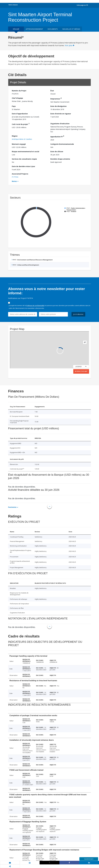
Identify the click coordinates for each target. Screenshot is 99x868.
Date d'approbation (20, 114)
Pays (14, 106)
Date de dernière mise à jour (23, 166)
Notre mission (13, 5)
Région (15, 136)
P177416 (15, 177)
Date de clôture (57, 152)
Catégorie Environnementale (62, 144)
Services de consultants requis (24, 159)
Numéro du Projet (19, 91)
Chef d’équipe (17, 98)
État (52, 91)
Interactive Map (81, 371)
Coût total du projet (21, 124)
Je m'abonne (78, 314)
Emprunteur (56, 98)
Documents (53, 29)
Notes (14, 181)
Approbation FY (57, 136)
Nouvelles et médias (71, 29)
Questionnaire (89, 859)
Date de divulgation (58, 106)
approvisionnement (34, 29)
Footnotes (12, 507)
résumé (16, 29)
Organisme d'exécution (60, 124)
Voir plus (70, 45)
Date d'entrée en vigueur (61, 114)
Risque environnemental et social (25, 152)
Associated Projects (20, 174)
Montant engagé (19, 144)
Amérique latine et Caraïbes (22, 139)
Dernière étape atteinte (60, 159)
